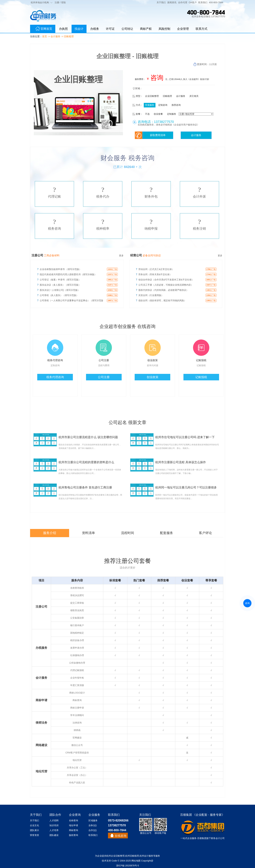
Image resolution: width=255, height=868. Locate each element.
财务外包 (151, 192)
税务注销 (199, 224)
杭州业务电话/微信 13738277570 (208, 16)
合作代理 (183, 2)
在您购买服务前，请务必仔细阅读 (155, 125)
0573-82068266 (118, 820)
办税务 (95, 29)
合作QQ (93, 830)
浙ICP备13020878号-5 (127, 866)
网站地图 (136, 861)
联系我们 (203, 2)
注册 (57, 2)
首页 (45, 36)
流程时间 (127, 533)
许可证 (110, 29)
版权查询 (74, 835)
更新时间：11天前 (207, 64)
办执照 (63, 29)
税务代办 (103, 192)
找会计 (79, 29)
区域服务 (93, 820)
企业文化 (34, 825)
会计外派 (199, 192)
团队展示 (34, 830)
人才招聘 (54, 820)
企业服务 (192, 838)
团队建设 (54, 835)
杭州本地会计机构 (40, 2)
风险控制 (164, 29)
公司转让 (127, 29)
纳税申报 (151, 224)
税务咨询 (54, 224)
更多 (121, 256)
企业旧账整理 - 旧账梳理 (127, 56)
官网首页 (43, 29)
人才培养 (54, 830)
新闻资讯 (172, 2)
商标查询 (74, 830)
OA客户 (193, 2)
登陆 (63, 2)
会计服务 (55, 36)
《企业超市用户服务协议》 (186, 125)
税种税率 (103, 224)
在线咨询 (121, 836)
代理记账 (54, 192)
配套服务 (167, 533)
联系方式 (201, 29)
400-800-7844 (216, 2)
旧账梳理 (69, 36)
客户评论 (205, 533)
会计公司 (220, 838)
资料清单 (88, 533)
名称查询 (74, 820)
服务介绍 (50, 533)
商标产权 (146, 29)
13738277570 (117, 825)
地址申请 (74, 825)
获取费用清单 (158, 135)
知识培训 (54, 825)
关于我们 (161, 2)
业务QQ (93, 825)
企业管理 (183, 29)
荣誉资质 (34, 835)
